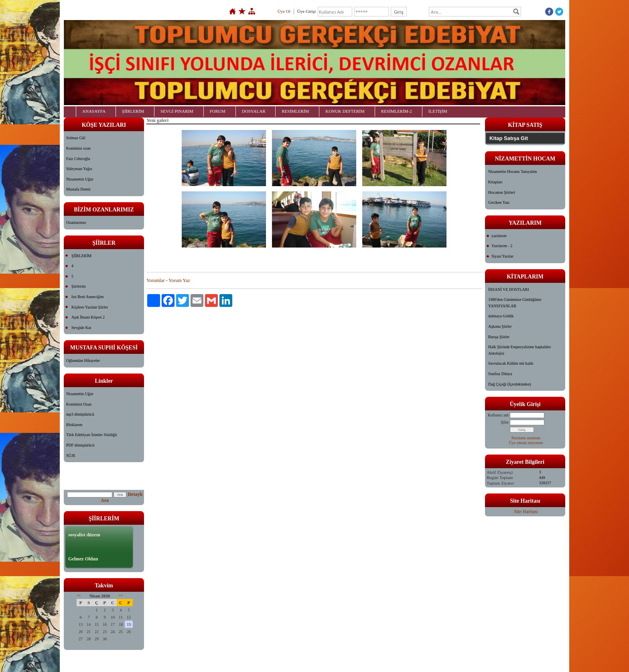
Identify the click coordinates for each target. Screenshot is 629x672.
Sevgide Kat (81, 328)
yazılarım (499, 236)
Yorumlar (155, 280)
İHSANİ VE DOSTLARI (508, 289)
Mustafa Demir (78, 189)
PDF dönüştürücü (80, 445)
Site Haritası (526, 512)
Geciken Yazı (499, 202)
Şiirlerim (79, 286)
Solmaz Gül (76, 138)
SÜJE (71, 456)
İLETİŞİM (438, 111)
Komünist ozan (78, 148)
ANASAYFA (94, 111)
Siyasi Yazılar (502, 256)
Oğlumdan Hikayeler (83, 360)
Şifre (505, 422)
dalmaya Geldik (501, 316)
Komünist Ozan (79, 404)
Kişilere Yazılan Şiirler (90, 307)
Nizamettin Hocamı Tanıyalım (512, 172)
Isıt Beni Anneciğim (88, 297)
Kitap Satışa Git (509, 138)
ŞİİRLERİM (133, 111)
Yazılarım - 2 (502, 246)
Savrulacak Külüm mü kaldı (511, 363)
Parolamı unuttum (526, 438)
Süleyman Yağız (79, 169)
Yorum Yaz (179, 280)
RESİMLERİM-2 (397, 111)
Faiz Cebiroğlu (78, 159)
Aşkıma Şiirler (500, 326)
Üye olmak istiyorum (526, 443)
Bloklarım (74, 425)
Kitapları (495, 182)
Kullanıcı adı (498, 415)
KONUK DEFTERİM (345, 111)
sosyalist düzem (84, 535)
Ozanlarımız (76, 222)
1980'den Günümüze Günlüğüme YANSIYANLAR (515, 303)
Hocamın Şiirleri (502, 192)
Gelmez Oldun (83, 559)
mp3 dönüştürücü (80, 414)
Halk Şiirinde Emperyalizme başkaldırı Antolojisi (519, 350)
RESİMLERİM (295, 111)
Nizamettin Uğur (80, 179)
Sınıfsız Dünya (500, 374)
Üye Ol (284, 11)
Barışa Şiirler (499, 337)
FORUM (218, 111)
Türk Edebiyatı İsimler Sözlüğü (91, 435)
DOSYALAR (254, 111)
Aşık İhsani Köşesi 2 (88, 317)
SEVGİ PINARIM (177, 111)
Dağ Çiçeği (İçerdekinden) (510, 384)
